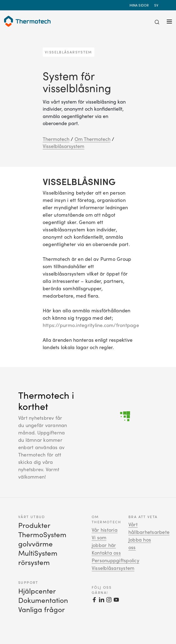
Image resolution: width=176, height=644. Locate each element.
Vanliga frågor (41, 609)
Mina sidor (139, 5)
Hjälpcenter (37, 591)
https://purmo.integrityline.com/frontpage (91, 325)
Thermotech (56, 139)
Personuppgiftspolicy (115, 560)
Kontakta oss (106, 553)
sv (157, 5)
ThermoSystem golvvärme (42, 539)
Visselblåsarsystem (64, 146)
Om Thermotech (92, 139)
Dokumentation (43, 600)
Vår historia (105, 530)
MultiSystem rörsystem (38, 557)
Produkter (34, 525)
